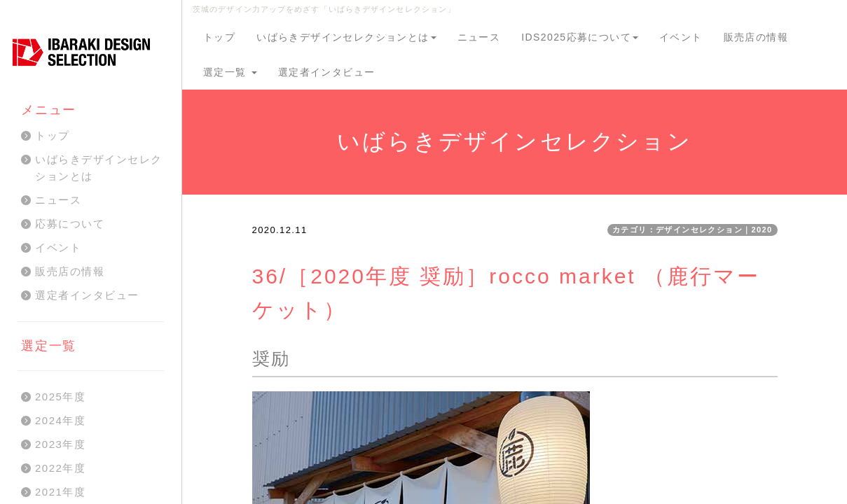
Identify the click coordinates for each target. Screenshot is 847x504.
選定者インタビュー (327, 72)
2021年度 (60, 492)
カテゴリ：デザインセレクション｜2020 (692, 230)
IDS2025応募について (580, 37)
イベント (681, 37)
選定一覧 (230, 72)
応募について (70, 224)
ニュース (479, 37)
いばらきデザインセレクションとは (346, 37)
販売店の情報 (756, 37)
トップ (219, 37)
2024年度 (60, 420)
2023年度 (60, 444)
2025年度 (60, 397)
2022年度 (60, 468)
